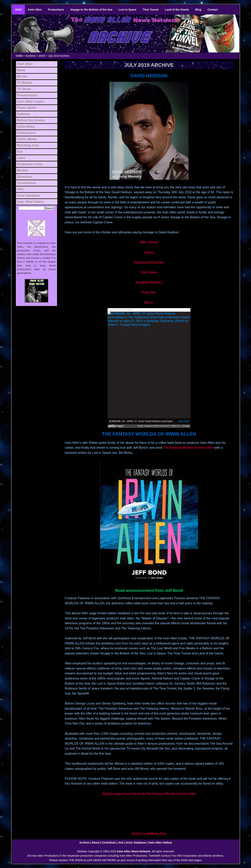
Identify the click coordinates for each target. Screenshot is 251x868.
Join (121, 843)
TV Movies (25, 83)
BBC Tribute (149, 242)
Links (21, 158)
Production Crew (30, 164)
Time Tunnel (151, 10)
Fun (20, 152)
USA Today (149, 272)
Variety (149, 252)
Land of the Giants (177, 10)
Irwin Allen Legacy (31, 102)
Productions (56, 10)
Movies (22, 76)
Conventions (27, 183)
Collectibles (26, 127)
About (95, 843)
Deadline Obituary (149, 282)
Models (22, 170)
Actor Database (29, 195)
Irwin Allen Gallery (31, 202)
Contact (213, 10)
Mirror (149, 303)
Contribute (109, 843)
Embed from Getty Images (120, 310)
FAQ (20, 189)
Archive (31, 56)
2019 (42, 56)
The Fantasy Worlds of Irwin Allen (188, 448)
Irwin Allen (35, 10)
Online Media (27, 139)
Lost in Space (127, 10)
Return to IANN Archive (149, 834)
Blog (198, 10)
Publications (26, 133)
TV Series (24, 89)
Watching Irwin (28, 145)
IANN (18, 10)
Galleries (24, 114)
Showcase (25, 177)
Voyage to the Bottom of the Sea (91, 10)
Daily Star (149, 292)
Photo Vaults (27, 108)
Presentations (27, 95)
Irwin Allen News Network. (134, 851)
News (21, 70)
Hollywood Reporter (149, 262)
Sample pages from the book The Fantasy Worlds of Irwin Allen (149, 794)
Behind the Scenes (31, 120)
